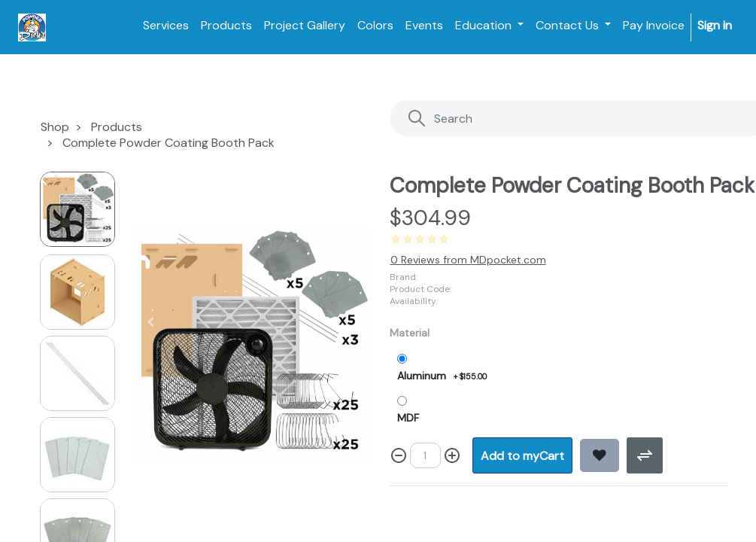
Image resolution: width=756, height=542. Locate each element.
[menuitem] (166, 26)
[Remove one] (399, 455)
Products (117, 127)
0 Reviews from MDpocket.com (468, 260)
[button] (150, 322)
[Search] (579, 119)
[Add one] (452, 455)
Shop (55, 127)
